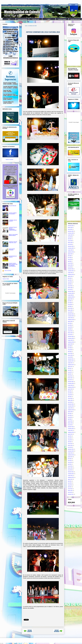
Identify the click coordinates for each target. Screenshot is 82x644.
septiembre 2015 (71, 410)
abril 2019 (70, 329)
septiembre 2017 (71, 365)
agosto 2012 (70, 479)
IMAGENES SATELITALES (75, 19)
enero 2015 (70, 425)
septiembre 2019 (71, 320)
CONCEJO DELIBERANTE (22, 19)
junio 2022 (70, 258)
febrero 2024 (70, 228)
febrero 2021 (70, 288)
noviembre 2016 (71, 383)
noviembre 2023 (71, 233)
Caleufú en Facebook (9, 160)
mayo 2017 (70, 372)
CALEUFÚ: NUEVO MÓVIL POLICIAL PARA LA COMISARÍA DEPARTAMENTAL (13, 265)
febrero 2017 (70, 378)
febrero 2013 (70, 468)
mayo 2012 (70, 485)
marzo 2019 (70, 331)
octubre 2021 (70, 273)
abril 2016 (70, 397)
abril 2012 (70, 487)
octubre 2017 (70, 363)
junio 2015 (70, 415)
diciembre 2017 (71, 359)
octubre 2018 (70, 340)
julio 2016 (70, 391)
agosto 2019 (70, 321)
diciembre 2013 (71, 449)
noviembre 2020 (71, 293)
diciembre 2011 (71, 494)
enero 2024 (70, 229)
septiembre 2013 (71, 455)
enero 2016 (70, 402)
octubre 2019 (70, 318)
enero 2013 (70, 470)
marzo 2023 (70, 241)
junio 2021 (70, 280)
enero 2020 (70, 312)
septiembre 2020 (71, 297)
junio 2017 (70, 370)
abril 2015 (70, 419)
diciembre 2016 (71, 382)
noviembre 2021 (71, 271)
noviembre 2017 (71, 361)
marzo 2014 (70, 444)
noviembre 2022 (71, 248)
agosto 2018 (70, 344)
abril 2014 (70, 442)
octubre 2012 (70, 476)
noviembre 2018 (71, 338)
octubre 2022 (70, 250)
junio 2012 (70, 483)
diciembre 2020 (71, 291)
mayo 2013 (70, 462)
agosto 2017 (70, 367)
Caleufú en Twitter (6, 279)
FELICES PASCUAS (13, 206)
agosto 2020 (70, 299)
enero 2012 (70, 492)
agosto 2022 (70, 254)
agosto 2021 (70, 276)
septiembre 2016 (71, 387)
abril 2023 (70, 239)
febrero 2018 (70, 355)
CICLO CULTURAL (8, 271)
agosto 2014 (70, 434)
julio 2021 (70, 278)
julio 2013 (70, 459)
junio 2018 (70, 348)
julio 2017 (70, 368)
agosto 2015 (70, 412)
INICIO (9, 19)
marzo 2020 (70, 308)
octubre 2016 (70, 385)
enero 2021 (70, 290)
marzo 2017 (70, 376)
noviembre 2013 (71, 451)
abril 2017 (70, 374)
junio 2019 (70, 325)
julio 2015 (70, 414)
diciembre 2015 (71, 404)
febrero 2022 (70, 265)
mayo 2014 (70, 440)
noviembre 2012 (71, 474)
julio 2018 (70, 346)
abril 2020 (70, 306)
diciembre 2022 (71, 246)
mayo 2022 (70, 259)
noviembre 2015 (71, 406)
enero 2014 (70, 447)
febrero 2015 (70, 423)
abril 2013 (70, 464)
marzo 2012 (70, 489)
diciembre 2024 (71, 226)
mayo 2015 (70, 417)
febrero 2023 (70, 243)
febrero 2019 (70, 333)
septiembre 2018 (71, 342)
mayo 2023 (70, 237)
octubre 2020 (70, 295)
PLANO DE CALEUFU (62, 19)
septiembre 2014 (71, 432)
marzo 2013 (70, 466)
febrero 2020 (70, 310)
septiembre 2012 (71, 477)
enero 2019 (70, 335)
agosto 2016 (70, 389)
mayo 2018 (70, 350)
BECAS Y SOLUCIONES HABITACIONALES (13, 235)
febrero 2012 (70, 491)
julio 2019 (70, 323)
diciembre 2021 (71, 269)
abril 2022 (70, 261)
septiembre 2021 (71, 275)
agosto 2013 (70, 457)
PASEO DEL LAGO (36, 19)
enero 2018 (70, 357)
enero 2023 (70, 244)
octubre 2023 (70, 235)
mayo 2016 (70, 395)
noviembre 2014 (71, 429)
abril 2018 (70, 352)
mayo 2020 (70, 305)
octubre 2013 (70, 453)
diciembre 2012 (71, 472)
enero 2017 (70, 380)
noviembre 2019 (71, 316)
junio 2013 (70, 461)
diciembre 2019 (71, 314)
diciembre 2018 (71, 337)
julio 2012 (70, 481)
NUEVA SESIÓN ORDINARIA (12, 249)
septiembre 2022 (71, 252)
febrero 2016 (70, 400)
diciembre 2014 (71, 427)
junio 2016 (70, 393)
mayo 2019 (70, 327)
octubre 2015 (70, 408)
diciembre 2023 (71, 231)
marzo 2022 (70, 263)
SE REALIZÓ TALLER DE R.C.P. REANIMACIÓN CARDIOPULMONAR (13, 229)
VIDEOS (49, 19)
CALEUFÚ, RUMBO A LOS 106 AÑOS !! (13, 213)
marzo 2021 (70, 286)
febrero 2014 (70, 445)
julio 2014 (70, 436)
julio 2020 (70, 301)
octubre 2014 (70, 430)
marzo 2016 (70, 399)
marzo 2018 (70, 353)
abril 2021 (70, 284)
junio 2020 (70, 303)
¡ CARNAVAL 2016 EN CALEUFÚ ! (13, 221)
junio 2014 (70, 438)
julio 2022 (70, 256)
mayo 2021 (70, 282)
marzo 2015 (70, 421)
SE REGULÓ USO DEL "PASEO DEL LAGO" (13, 242)
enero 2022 (70, 267)
